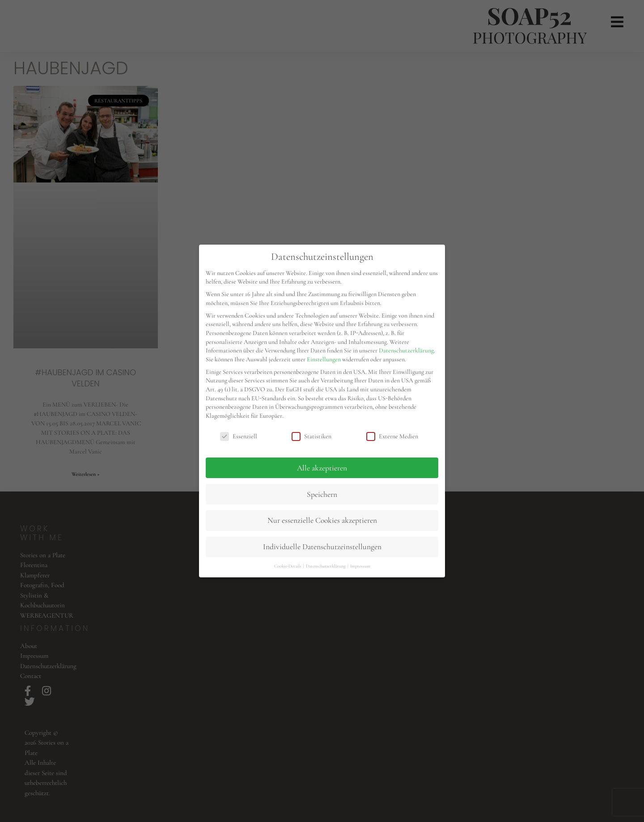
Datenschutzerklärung (406, 350)
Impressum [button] (360, 566)
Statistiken (311, 436)
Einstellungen (324, 359)
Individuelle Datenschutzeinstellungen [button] (322, 547)
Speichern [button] (322, 494)
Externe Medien (392, 436)
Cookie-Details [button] (288, 566)
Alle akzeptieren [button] (322, 468)
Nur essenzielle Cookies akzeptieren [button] (322, 520)
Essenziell (239, 436)
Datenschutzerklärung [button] (326, 566)
